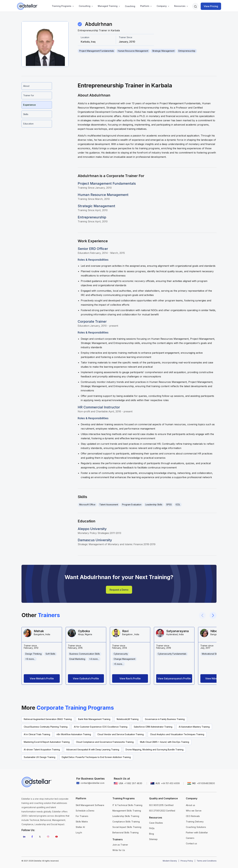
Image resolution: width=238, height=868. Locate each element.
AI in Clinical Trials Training (37, 734)
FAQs (152, 828)
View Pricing (211, 6)
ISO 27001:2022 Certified (162, 811)
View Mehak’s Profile (42, 678)
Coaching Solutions (196, 827)
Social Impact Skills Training (127, 827)
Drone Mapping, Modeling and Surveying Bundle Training (155, 750)
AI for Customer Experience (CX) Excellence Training (101, 727)
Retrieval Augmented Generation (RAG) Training (48, 719)
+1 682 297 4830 (133, 783)
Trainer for (29, 95)
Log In (79, 833)
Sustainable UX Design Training (40, 757)
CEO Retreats (193, 816)
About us (190, 805)
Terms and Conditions (207, 861)
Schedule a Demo (85, 811)
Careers (190, 838)
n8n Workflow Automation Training (74, 734)
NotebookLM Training (128, 719)
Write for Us (119, 850)
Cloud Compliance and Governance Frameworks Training (105, 742)
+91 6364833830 (206, 783)
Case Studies (156, 823)
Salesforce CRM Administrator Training (153, 727)
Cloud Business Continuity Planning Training (46, 727)
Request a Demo (119, 590)
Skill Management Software (90, 805)
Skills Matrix (82, 822)
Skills (26, 114)
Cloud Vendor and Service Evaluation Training (121, 734)
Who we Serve (194, 811)
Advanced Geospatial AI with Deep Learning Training (93, 750)
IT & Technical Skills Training (127, 805)
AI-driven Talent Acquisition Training (42, 750)
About (26, 86)
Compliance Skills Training (126, 822)
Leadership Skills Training (126, 816)
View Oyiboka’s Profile (86, 678)
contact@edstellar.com (92, 783)
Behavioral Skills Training (125, 833)
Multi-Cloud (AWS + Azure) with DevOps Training (165, 742)
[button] (62, 6)
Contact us (191, 843)
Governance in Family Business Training (165, 719)
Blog (152, 834)
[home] (28, 6)
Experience (29, 105)
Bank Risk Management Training (94, 719)
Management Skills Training (127, 811)
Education (28, 124)
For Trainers (82, 816)
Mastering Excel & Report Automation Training (47, 742)
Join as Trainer (120, 845)
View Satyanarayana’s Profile (174, 678)
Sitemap (153, 839)
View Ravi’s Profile (130, 678)
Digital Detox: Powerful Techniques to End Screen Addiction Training (96, 757)
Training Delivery (195, 822)
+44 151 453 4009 (170, 783)
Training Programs (62, 6)
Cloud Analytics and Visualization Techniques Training (177, 734)
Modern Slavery (170, 861)
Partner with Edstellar (197, 833)
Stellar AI (80, 827)
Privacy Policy (187, 861)
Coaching (130, 6)
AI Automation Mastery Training (194, 727)
